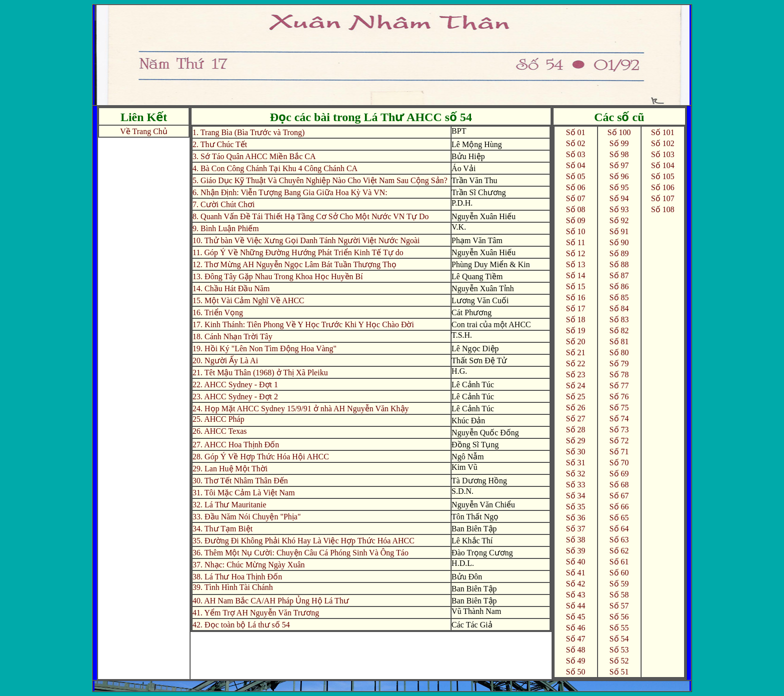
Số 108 (663, 209)
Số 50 (576, 672)
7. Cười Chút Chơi (223, 204)
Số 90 (619, 242)
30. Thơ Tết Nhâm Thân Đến (240, 481)
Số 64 (619, 529)
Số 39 (576, 551)
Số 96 (619, 176)
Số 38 (576, 540)
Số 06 (576, 187)
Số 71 (619, 452)
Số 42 (576, 584)
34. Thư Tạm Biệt (222, 529)
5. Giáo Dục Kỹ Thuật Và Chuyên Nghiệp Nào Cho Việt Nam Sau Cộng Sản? (320, 180)
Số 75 (619, 408)
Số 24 (576, 386)
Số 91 (619, 231)
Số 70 (619, 463)
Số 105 (663, 176)
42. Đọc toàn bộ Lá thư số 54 (241, 625)
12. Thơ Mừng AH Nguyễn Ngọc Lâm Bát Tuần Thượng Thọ (294, 264)
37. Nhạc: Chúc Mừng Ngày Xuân (248, 565)
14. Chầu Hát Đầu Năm (231, 288)
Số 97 (619, 165)
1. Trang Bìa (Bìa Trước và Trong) (248, 132)
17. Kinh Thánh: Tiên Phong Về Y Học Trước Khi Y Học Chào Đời (303, 324)
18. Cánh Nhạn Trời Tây (232, 336)
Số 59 (619, 584)
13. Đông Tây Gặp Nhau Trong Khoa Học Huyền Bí (278, 276)
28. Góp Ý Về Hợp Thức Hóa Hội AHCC (261, 457)
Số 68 (619, 485)
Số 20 (576, 341)
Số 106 (663, 187)
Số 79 (619, 364)
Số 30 (576, 452)
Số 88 (619, 264)
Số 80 (619, 353)
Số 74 (619, 419)
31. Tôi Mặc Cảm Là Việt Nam (244, 493)
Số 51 (619, 672)
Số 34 (576, 496)
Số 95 (619, 187)
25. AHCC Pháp (218, 419)
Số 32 (576, 474)
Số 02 (576, 143)
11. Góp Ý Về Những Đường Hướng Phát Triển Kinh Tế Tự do (298, 252)
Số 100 (619, 132)
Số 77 (619, 386)
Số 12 (576, 253)
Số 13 (576, 264)
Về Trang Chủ (144, 131)
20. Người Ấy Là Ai (225, 361)
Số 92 (619, 220)
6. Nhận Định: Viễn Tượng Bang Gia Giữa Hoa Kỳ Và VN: (290, 192)
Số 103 (663, 154)
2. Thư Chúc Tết (220, 144)
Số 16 (576, 297)
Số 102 (663, 143)
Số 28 (576, 430)
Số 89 (619, 253)
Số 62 (619, 551)
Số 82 (619, 330)
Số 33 (576, 485)
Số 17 (576, 308)
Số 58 (619, 595)
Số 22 (576, 364)
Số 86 (619, 286)
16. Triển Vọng (218, 312)
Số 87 (619, 275)
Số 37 (576, 529)
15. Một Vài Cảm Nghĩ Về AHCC (248, 300)
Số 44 (576, 606)
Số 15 (576, 286)
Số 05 (576, 176)
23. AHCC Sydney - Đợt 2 (235, 397)
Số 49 (576, 661)
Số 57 (619, 606)
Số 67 (619, 496)
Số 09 (576, 220)
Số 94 (619, 198)
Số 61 (619, 562)
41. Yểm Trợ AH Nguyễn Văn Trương (256, 613)
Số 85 (619, 297)
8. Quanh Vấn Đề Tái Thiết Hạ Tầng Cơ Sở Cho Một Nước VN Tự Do (310, 216)
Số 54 (619, 639)
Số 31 (576, 463)
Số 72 (619, 441)
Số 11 (575, 242)
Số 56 (619, 617)
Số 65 (619, 518)
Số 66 (619, 507)
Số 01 (576, 132)
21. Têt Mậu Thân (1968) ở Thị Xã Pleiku (260, 373)
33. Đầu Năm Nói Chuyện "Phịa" (246, 517)
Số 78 (619, 375)
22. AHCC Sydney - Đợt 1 (235, 385)
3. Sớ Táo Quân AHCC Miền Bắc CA (254, 156)
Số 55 (619, 628)
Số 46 (576, 628)
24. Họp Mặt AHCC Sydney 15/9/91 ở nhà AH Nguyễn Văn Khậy (301, 409)
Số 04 (576, 165)
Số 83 (619, 319)
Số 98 (619, 154)
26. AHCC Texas (219, 431)
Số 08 (576, 209)
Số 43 (576, 595)
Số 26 (576, 408)
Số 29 (576, 441)
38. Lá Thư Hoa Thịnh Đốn (237, 577)
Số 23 (576, 375)
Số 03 (576, 154)
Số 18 (576, 319)
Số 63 (619, 540)
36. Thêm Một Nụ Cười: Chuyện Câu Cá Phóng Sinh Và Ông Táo (300, 553)
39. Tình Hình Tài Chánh (233, 587)
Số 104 (663, 165)
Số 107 (663, 198)
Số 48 (576, 650)
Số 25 (576, 397)
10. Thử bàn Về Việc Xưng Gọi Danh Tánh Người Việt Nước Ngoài (306, 240)
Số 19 (576, 330)
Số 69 (619, 474)
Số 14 (576, 275)
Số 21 (576, 353)
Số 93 (619, 209)
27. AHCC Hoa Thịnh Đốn (236, 445)
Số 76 (619, 397)
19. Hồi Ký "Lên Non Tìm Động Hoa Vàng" (264, 349)
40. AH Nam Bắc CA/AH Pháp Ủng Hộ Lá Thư (271, 601)
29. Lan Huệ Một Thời (230, 469)
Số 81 (619, 341)
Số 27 (576, 419)
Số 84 (619, 308)
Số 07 (576, 198)
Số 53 (619, 650)
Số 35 (576, 507)
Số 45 (576, 617)
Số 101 (663, 132)
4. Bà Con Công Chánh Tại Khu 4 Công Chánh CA (275, 168)
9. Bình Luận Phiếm (226, 228)
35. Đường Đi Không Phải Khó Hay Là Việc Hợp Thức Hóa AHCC (303, 541)
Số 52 (619, 661)
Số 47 (576, 639)
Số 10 (576, 231)
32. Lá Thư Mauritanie (229, 505)
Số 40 (576, 562)
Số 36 (576, 518)
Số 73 (619, 430)
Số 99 (619, 143)
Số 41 (576, 573)
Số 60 (619, 573)
